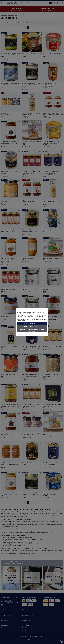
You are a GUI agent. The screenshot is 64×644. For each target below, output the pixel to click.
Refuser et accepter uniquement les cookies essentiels (32, 330)
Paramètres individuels (22, 334)
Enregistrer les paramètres (32, 327)
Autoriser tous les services (32, 324)
